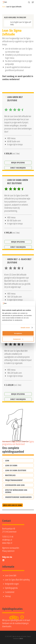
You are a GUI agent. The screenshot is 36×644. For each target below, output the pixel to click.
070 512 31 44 (8, 537)
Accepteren (18, 333)
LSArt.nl (21, 638)
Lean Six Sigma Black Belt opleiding (17, 580)
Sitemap (8, 596)
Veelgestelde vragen (12, 584)
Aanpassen (18, 339)
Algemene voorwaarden (11, 548)
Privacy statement (8, 551)
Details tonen (25, 328)
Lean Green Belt (11, 575)
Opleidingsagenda (11, 588)
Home (4, 7)
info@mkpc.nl (7, 540)
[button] (33, 2)
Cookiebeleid (10, 592)
